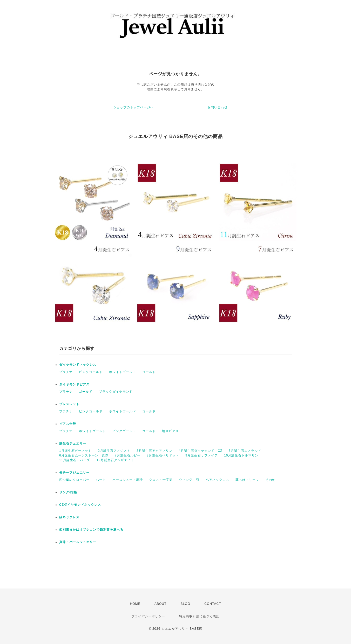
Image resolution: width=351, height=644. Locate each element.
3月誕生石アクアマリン (154, 451)
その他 (270, 480)
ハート (101, 480)
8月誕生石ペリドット (163, 455)
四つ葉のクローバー (74, 480)
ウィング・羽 (189, 480)
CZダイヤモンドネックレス (80, 505)
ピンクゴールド (91, 372)
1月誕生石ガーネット (75, 451)
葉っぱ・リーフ (247, 480)
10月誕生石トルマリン (241, 455)
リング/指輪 (68, 492)
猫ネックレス (69, 517)
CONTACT (213, 604)
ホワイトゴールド (123, 372)
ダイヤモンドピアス (74, 384)
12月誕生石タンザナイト (115, 460)
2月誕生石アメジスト (114, 451)
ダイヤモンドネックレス (78, 365)
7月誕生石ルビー (128, 455)
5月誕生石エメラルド (245, 451)
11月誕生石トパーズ (75, 460)
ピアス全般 (68, 424)
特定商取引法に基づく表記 (199, 616)
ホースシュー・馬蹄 (128, 480)
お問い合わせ (218, 107)
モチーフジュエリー (74, 473)
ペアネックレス (217, 480)
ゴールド (149, 372)
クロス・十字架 (161, 480)
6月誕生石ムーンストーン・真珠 (84, 455)
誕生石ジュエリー (73, 444)
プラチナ (66, 372)
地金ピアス (170, 431)
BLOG (185, 604)
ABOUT (160, 604)
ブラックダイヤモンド (116, 392)
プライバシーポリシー (148, 616)
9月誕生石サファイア (202, 455)
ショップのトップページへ (133, 107)
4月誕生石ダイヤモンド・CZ (201, 451)
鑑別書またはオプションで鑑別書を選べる (91, 530)
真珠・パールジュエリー (78, 542)
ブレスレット (69, 404)
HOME (135, 604)
